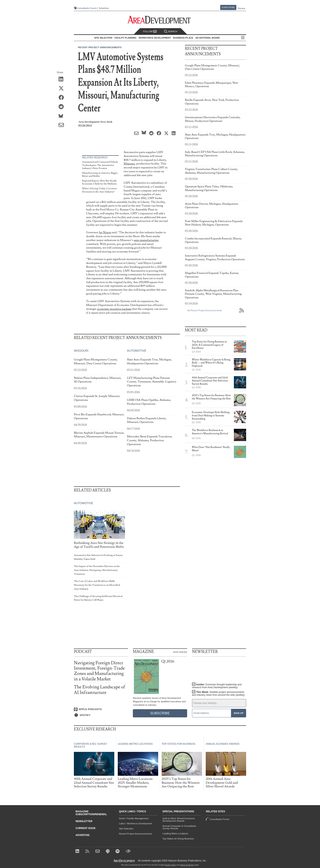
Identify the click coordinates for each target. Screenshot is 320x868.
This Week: (218, 694)
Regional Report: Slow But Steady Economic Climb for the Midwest (99, 182)
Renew (241, 8)
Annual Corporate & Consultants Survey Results (179, 827)
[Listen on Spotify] (101, 715)
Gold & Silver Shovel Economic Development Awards (179, 820)
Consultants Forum (87, 8)
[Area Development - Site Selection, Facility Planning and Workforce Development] (160, 20)
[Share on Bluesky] (63, 116)
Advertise (104, 8)
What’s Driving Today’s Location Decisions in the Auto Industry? (99, 190)
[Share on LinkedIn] (63, 79)
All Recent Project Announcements (205, 310)
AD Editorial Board (208, 38)
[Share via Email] (63, 125)
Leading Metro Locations (175, 834)
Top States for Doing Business (178, 839)
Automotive (137, 351)
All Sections (243, 38)
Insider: (217, 686)
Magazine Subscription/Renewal (91, 813)
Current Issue (86, 828)
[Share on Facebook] (63, 98)
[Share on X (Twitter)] (63, 89)
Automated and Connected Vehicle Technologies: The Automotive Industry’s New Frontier (100, 165)
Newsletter (84, 821)
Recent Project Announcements (100, 47)
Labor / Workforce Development (136, 824)
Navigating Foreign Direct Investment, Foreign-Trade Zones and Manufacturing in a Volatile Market (99, 671)
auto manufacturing (146, 240)
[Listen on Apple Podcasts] (101, 709)
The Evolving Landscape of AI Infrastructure (99, 690)
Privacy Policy (170, 865)
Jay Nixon (105, 232)
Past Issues (180, 652)
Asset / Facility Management (134, 818)
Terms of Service (187, 865)
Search (171, 32)
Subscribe (228, 7)
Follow (150, 32)
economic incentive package (114, 309)
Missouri (129, 164)
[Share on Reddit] (63, 107)
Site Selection (126, 829)
